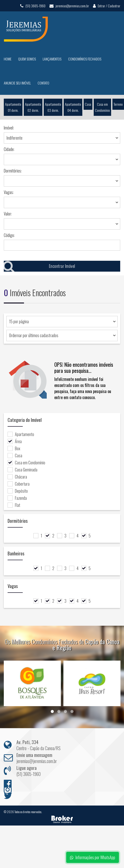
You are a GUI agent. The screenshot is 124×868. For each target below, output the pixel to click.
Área (15, 441)
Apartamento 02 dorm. (33, 107)
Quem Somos (27, 59)
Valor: (8, 214)
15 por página (19, 321)
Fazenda (17, 498)
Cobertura (19, 484)
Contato (43, 83)
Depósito (18, 491)
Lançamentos (52, 59)
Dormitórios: (13, 171)
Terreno (118, 104)
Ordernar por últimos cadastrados (34, 335)
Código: (9, 235)
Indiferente (15, 138)
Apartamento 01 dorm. (13, 107)
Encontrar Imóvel (40, 266)
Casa (88, 104)
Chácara (17, 477)
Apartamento (21, 434)
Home (8, 59)
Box (14, 448)
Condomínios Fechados (85, 59)
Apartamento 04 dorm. (73, 107)
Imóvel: (9, 128)
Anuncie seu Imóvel (17, 83)
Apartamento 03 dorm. (53, 107)
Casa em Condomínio (102, 107)
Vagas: (9, 192)
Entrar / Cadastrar (107, 6)
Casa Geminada (22, 470)
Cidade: (9, 149)
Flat (14, 505)
